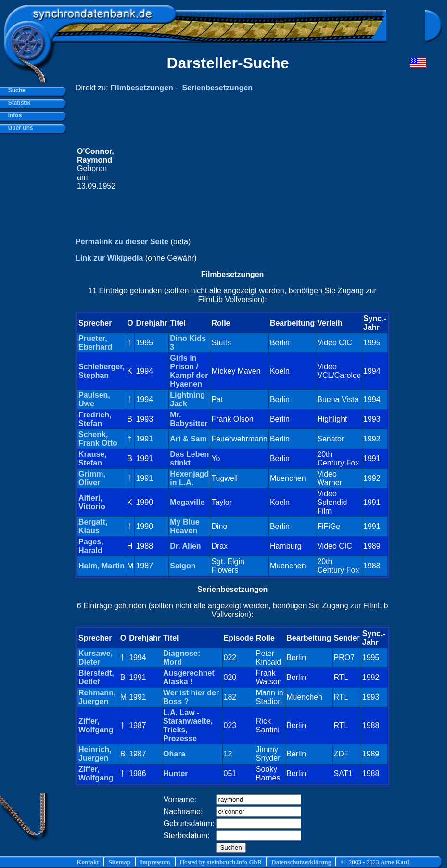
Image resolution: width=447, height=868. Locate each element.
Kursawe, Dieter (96, 658)
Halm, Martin (102, 566)
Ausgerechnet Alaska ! (189, 677)
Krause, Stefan (93, 459)
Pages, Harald (91, 546)
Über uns (19, 128)
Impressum (155, 862)
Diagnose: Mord (182, 658)
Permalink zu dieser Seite (122, 242)
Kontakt (88, 862)
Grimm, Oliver (92, 478)
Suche (15, 90)
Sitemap (120, 862)
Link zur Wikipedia (109, 258)
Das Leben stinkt (189, 459)
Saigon (183, 566)
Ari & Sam (188, 439)
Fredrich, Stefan (95, 419)
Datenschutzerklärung (301, 862)
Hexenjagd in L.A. (189, 478)
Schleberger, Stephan (102, 371)
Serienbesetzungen (217, 88)
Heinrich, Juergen (95, 754)
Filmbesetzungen (142, 88)
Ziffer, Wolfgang (96, 725)
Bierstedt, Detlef (96, 677)
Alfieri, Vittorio (92, 502)
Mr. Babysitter (189, 419)
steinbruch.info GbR (234, 862)
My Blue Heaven (185, 526)
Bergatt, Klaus (93, 526)
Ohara (174, 754)
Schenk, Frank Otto (98, 439)
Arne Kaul (395, 862)
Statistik (18, 103)
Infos (13, 115)
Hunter (176, 774)
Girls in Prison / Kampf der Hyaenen (189, 371)
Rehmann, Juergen (97, 697)
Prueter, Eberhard (95, 343)
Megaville (187, 502)
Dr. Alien (185, 546)
